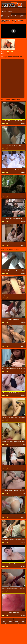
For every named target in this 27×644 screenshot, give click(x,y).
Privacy (10, 619)
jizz (6, 58)
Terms (4, 619)
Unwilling (10, 11)
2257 (23, 619)
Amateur (22, 9)
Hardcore (16, 9)
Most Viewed (10, 9)
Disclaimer (16, 619)
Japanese (4, 11)
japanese (5, 57)
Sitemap (10, 622)
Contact (23, 622)
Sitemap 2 (16, 622)
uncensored (10, 57)
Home (4, 9)
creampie (3, 58)
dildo (21, 57)
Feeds (4, 622)
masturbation (16, 57)
